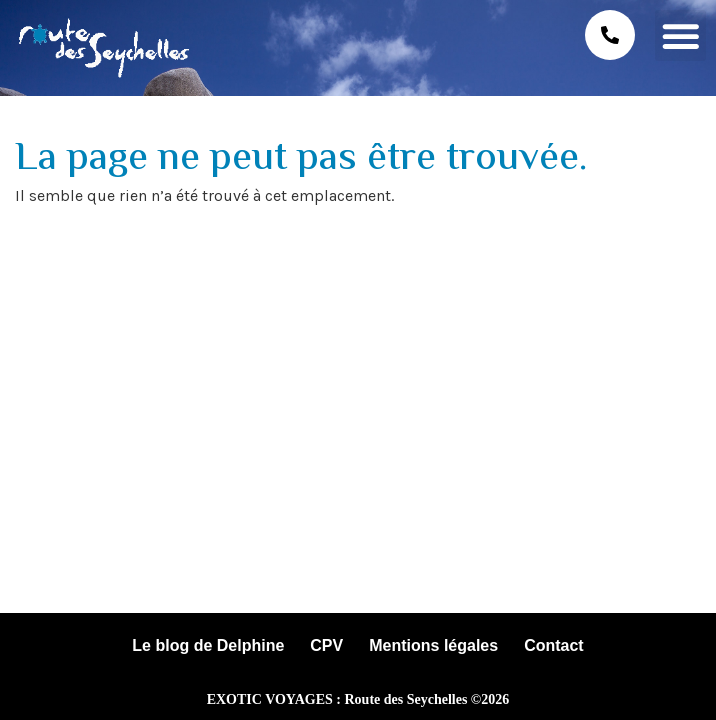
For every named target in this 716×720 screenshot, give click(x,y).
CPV (326, 645)
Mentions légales (433, 645)
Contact (554, 645)
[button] (680, 35)
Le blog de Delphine (208, 645)
